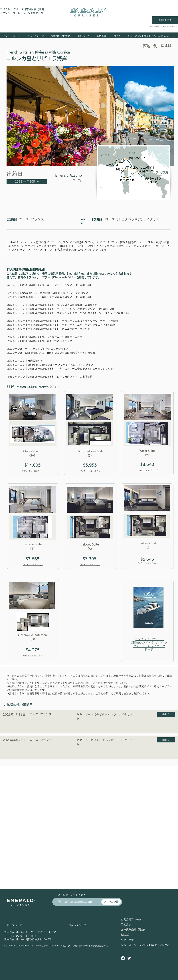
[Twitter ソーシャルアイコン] (129, 958)
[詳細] (166, 714)
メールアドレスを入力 (70, 895)
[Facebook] (123, 958)
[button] (36, 36)
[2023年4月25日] (27, 182)
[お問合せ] (165, 20)
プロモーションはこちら (31, 471)
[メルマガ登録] (111, 902)
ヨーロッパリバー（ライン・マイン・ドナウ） (31, 932)
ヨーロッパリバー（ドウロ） (21, 936)
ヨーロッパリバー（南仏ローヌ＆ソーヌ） (28, 939)
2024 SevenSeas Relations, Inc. (19, 946)
